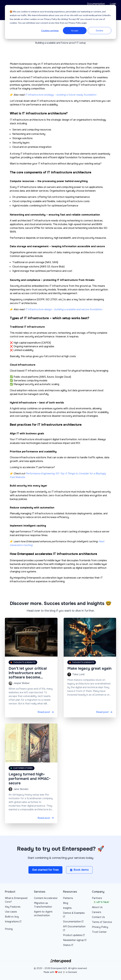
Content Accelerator (46, 898)
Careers (97, 912)
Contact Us (98, 917)
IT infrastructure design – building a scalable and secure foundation (64, 309)
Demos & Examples (74, 914)
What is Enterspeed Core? (16, 900)
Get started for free (45, 870)
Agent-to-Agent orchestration (43, 914)
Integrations (13, 922)
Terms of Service (102, 922)
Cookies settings (50, 30)
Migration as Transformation (43, 905)
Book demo (79, 870)
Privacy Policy (100, 927)
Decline (100, 30)
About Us (97, 907)
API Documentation (74, 928)
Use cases (11, 912)
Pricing (9, 929)
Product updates (74, 935)
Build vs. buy (12, 917)
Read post (46, 712)
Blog (66, 903)
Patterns (68, 898)
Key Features (13, 907)
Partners (101, 900)
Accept (75, 30)
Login (113, 4)
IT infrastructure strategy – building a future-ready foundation (61, 95)
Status (68, 945)
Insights (67, 908)
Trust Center (99, 932)
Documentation (96, 4)
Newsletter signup (75, 940)
